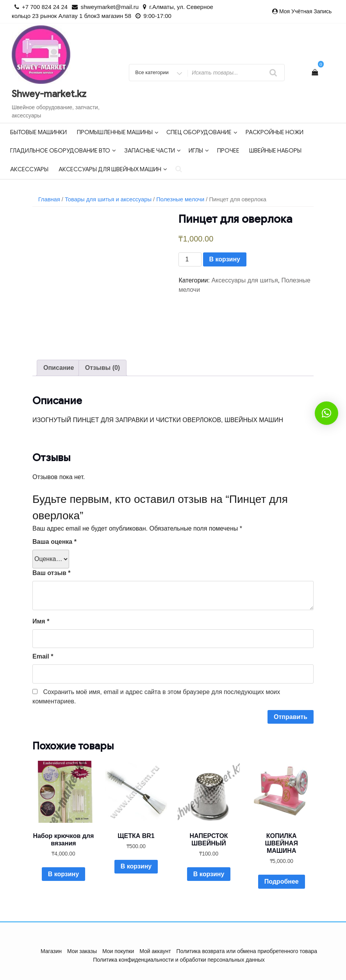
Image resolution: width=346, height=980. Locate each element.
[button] (326, 413)
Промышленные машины (118, 132)
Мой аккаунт (155, 951)
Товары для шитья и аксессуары (108, 199)
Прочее (228, 151)
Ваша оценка (54, 542)
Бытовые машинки (38, 132)
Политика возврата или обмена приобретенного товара (247, 951)
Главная (49, 199)
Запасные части (152, 151)
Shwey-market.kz (49, 94)
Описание (59, 368)
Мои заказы (82, 951)
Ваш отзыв (52, 573)
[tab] (59, 368)
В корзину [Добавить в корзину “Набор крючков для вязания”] (63, 874)
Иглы (199, 151)
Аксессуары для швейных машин (113, 169)
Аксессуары (29, 169)
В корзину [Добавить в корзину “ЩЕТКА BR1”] (136, 866)
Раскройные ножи (275, 132)
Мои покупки (118, 951)
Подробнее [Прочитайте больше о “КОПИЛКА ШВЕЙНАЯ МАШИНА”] (282, 881)
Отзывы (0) (103, 368)
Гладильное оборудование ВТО (63, 151)
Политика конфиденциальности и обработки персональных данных (179, 960)
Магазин (51, 951)
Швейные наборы (275, 151)
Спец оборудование (202, 132)
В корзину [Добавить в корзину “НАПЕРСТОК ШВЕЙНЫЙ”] (209, 874)
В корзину (225, 259)
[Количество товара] (190, 259)
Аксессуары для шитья (244, 280)
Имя (41, 621)
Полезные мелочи (180, 199)
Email (43, 656)
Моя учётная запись (305, 11)
